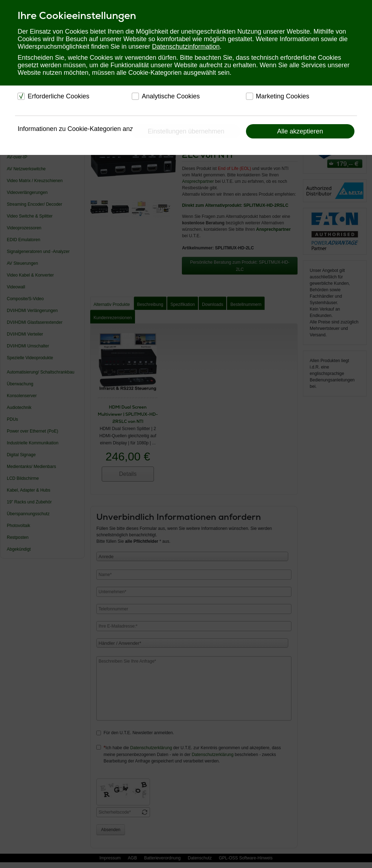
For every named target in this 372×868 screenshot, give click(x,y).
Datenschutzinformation (186, 47)
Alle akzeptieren (300, 131)
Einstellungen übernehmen (186, 131)
